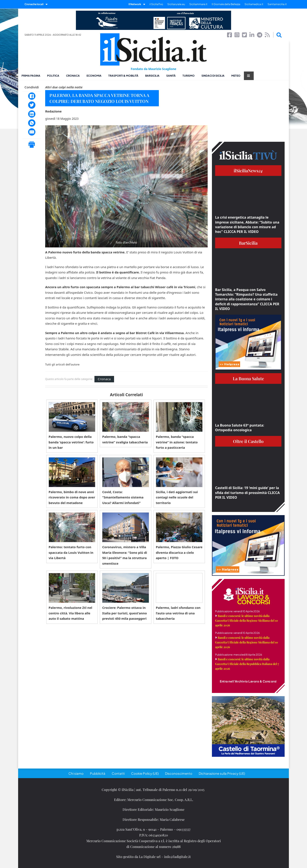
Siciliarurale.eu (176, 4)
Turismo (189, 76)
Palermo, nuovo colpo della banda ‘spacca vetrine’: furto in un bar (71, 442)
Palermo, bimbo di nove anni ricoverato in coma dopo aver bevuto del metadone (72, 497)
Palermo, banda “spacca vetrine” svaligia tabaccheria (125, 439)
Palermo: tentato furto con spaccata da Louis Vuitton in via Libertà (71, 552)
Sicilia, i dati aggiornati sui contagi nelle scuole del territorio (177, 497)
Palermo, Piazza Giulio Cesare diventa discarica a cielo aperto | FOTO (179, 552)
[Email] (32, 132)
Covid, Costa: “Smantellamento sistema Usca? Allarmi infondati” (123, 497)
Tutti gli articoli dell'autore (62, 365)
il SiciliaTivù (156, 4)
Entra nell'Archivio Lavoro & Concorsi (248, 681)
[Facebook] (32, 96)
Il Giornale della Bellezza (226, 4)
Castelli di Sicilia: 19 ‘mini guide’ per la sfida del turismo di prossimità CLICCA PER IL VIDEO (247, 493)
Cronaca (73, 76)
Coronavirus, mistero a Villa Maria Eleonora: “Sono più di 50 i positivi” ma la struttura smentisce (125, 555)
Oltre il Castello (248, 441)
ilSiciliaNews (248, 170)
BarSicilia (152, 76)
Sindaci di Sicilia (213, 76)
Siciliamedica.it (254, 4)
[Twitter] (32, 105)
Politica (53, 76)
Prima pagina (31, 76)
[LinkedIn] (32, 114)
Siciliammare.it (198, 4)
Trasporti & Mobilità (123, 76)
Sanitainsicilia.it (277, 4)
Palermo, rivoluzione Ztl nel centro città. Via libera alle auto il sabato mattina (70, 613)
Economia (94, 76)
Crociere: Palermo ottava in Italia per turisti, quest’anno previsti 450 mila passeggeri (124, 613)
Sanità (171, 76)
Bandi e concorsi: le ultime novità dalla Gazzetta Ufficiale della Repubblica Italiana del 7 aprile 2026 (247, 664)
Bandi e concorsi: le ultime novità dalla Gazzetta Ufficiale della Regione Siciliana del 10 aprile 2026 (247, 620)
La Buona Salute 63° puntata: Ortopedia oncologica (240, 428)
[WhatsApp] (32, 123)
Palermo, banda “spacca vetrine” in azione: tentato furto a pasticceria (177, 442)
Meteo (236, 76)
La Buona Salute (248, 378)
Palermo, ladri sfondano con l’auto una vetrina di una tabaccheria (178, 613)
